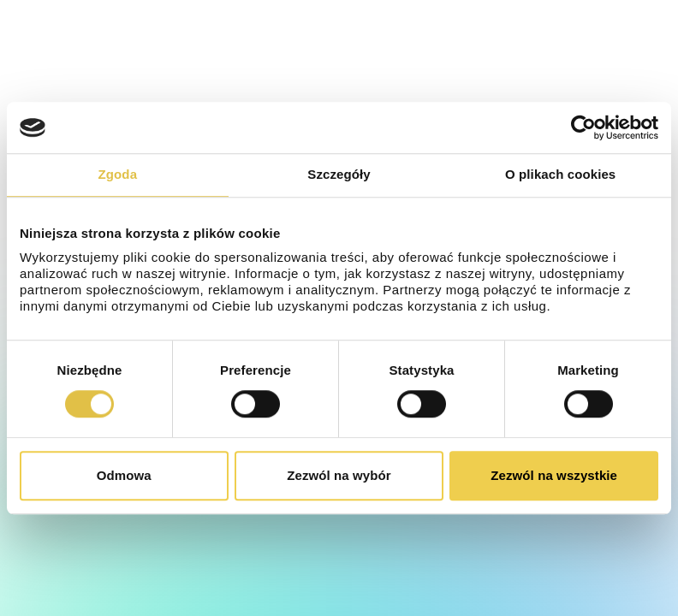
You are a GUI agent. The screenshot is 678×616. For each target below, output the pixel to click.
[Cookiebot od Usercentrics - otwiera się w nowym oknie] (583, 127)
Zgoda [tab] (118, 174)
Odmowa (124, 475)
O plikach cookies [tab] (560, 174)
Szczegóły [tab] (339, 174)
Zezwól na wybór (339, 475)
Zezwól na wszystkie (554, 475)
